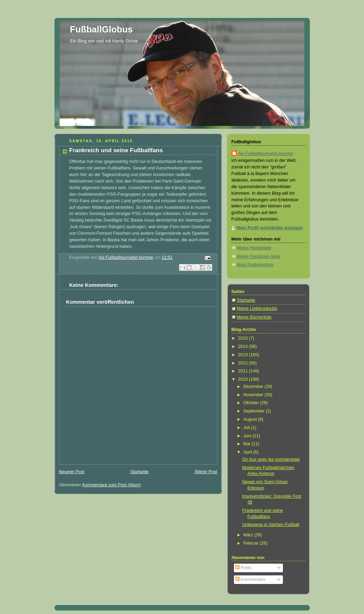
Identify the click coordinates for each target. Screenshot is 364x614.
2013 (244, 355)
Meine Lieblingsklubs (257, 309)
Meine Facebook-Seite (259, 256)
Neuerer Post (72, 472)
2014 (244, 347)
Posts (243, 568)
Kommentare (250, 579)
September (254, 411)
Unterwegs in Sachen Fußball (271, 525)
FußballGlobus (101, 29)
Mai (247, 444)
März (249, 535)
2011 (244, 371)
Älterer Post (206, 472)
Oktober (252, 403)
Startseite (140, 472)
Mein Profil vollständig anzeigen (270, 228)
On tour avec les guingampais (271, 459)
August (251, 419)
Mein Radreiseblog (255, 265)
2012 (244, 363)
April (248, 452)
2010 (244, 379)
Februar (252, 543)
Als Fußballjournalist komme (266, 154)
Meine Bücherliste (254, 317)
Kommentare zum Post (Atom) (112, 485)
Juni (248, 436)
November (254, 395)
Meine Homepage (254, 248)
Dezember (254, 387)
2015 (244, 338)
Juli (247, 428)
